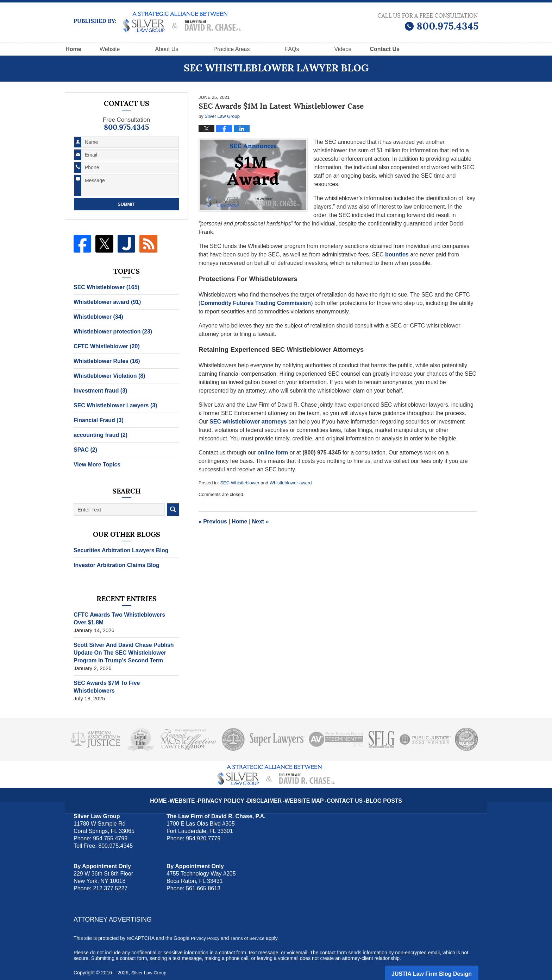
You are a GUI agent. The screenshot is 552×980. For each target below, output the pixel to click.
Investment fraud (99, 391)
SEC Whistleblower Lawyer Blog (157, 22)
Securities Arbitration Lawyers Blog (118, 550)
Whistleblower (97, 317)
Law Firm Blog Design (445, 966)
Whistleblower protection (111, 332)
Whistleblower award (291, 483)
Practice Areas (265, 49)
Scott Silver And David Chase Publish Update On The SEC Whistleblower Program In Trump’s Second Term (121, 653)
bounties (397, 254)
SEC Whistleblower (240, 483)
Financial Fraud (97, 420)
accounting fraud (99, 435)
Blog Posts (373, 787)
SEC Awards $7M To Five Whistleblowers (125, 683)
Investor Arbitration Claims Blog (114, 565)
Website (143, 49)
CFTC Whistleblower (105, 346)
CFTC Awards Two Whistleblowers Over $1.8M (123, 619)
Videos (376, 49)
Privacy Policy (231, 787)
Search (173, 510)
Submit (126, 204)
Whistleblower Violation (107, 376)
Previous (213, 521)
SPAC (85, 450)
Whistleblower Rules (105, 361)
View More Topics (96, 464)
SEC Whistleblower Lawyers (113, 405)
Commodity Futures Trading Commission (256, 303)
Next (261, 521)
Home (90, 49)
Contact (434, 49)
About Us (200, 49)
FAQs (325, 49)
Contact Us (339, 787)
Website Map (303, 787)
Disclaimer (268, 787)
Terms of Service (251, 930)
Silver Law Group (150, 965)
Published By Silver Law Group (428, 22)
